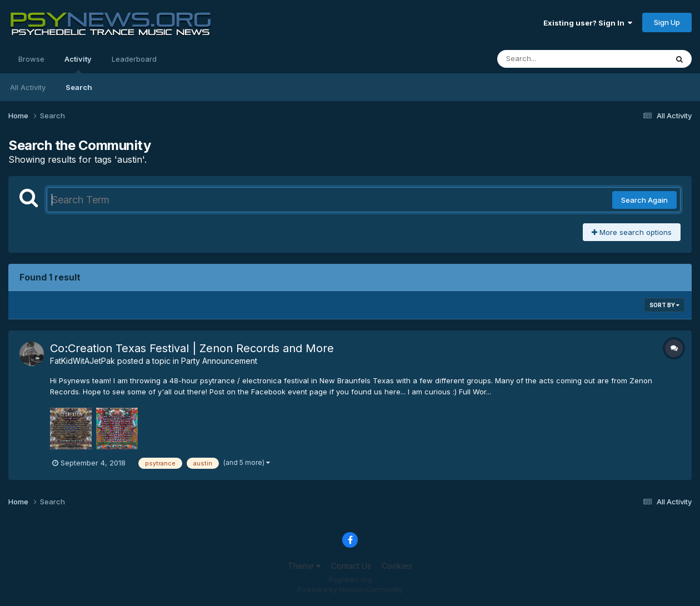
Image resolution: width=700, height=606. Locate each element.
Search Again (644, 200)
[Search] (552, 59)
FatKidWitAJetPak (82, 361)
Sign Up (667, 22)
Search (79, 87)
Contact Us (351, 566)
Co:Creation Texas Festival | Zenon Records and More (192, 348)
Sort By (664, 305)
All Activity (28, 87)
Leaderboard (134, 59)
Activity (78, 64)
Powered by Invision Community (350, 590)
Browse (31, 59)
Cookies (397, 566)
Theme (304, 566)
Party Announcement (219, 361)
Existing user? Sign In (588, 23)
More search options (632, 232)
